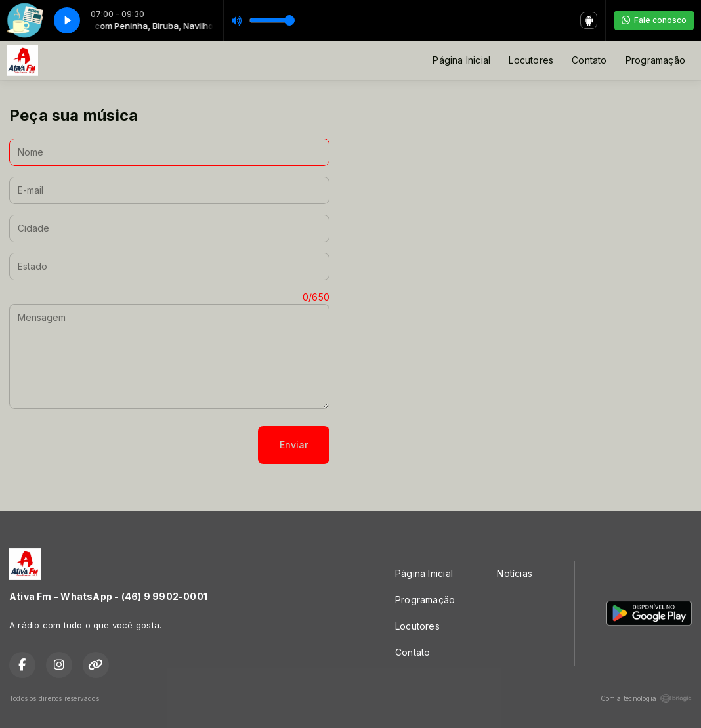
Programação (655, 60)
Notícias (515, 573)
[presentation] (109, 445)
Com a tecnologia (646, 698)
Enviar (294, 445)
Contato (589, 60)
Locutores (531, 60)
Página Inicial (461, 60)
